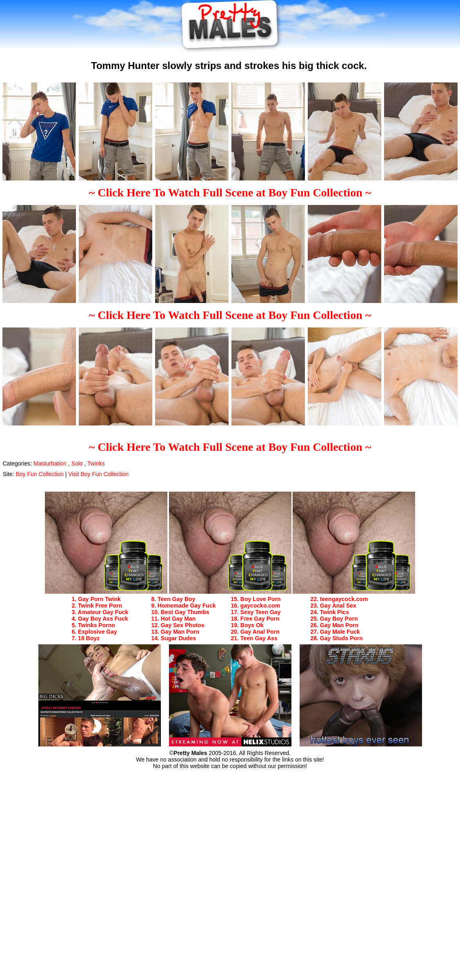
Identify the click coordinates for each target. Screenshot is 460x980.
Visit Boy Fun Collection (98, 474)
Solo (77, 463)
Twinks (96, 463)
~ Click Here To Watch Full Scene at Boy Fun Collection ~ (230, 193)
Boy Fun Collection (40, 474)
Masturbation (50, 463)
